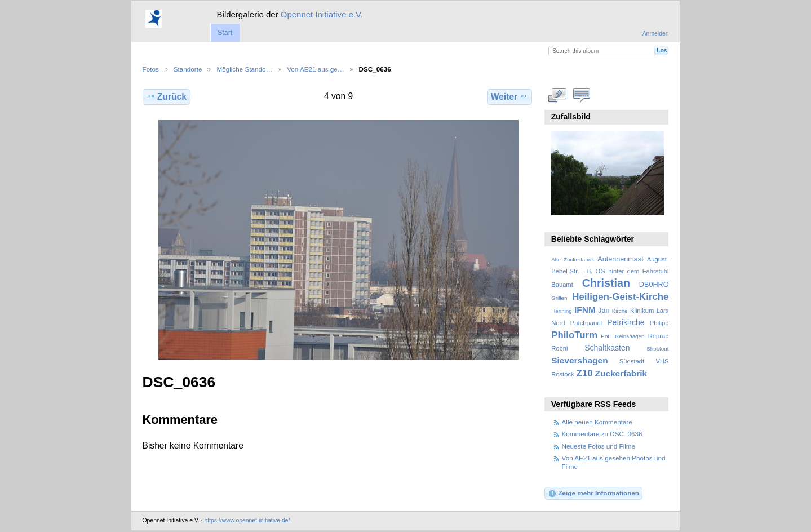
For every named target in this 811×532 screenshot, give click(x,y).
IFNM (585, 310)
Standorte (188, 69)
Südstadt (632, 361)
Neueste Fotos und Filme (599, 446)
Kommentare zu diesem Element (581, 95)
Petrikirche (626, 322)
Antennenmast (620, 259)
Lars (663, 311)
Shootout (657, 349)
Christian (606, 283)
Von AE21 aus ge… (315, 69)
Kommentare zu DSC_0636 (602, 434)
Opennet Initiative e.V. (322, 14)
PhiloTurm (574, 335)
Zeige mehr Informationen (593, 494)
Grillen (559, 298)
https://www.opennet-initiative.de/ (247, 520)
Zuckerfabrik (621, 373)
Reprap (659, 336)
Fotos (151, 69)
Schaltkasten (607, 348)
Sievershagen (579, 360)
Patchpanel (586, 323)
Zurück (167, 96)
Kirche (620, 311)
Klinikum (642, 311)
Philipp (659, 323)
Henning (562, 311)
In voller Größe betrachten (557, 95)
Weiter (510, 96)
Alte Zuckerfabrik (573, 260)
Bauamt (562, 285)
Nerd (558, 323)
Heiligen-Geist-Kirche (620, 297)
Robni (559, 348)
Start (225, 33)
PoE (606, 336)
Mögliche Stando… (244, 69)
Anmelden (656, 34)
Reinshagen (630, 336)
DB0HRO (654, 285)
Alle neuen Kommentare (597, 422)
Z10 (585, 373)
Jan (604, 311)
